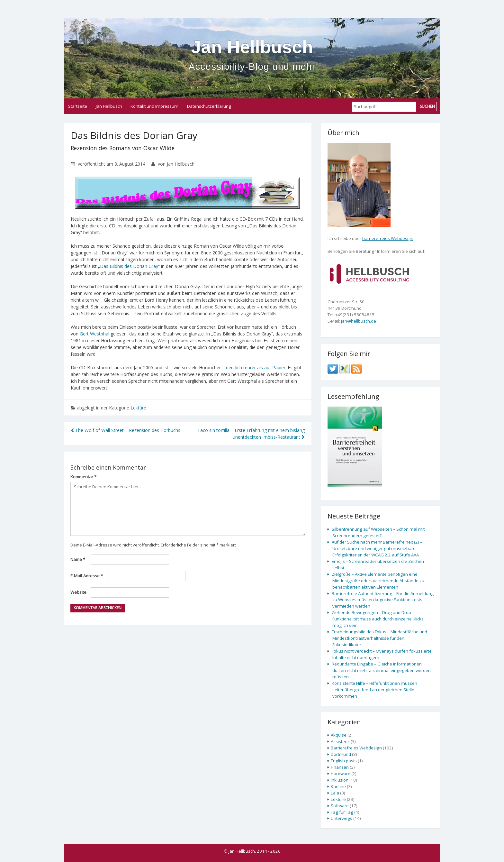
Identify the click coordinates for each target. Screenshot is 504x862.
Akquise (339, 735)
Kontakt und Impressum (154, 106)
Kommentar (83, 477)
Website (78, 592)
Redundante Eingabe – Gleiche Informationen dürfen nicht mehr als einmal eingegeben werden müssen (381, 670)
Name (78, 559)
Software (340, 806)
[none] (369, 273)
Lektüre (138, 408)
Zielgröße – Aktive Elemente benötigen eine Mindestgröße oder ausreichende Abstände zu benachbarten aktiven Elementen (378, 581)
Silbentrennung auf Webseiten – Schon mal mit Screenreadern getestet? (378, 532)
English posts (344, 761)
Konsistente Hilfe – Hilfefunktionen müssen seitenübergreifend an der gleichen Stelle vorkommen (374, 690)
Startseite (78, 106)
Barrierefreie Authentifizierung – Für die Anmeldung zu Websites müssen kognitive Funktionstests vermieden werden (383, 600)
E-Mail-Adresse (87, 576)
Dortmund (341, 754)
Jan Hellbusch (252, 55)
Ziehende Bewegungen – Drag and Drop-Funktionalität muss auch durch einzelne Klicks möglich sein (378, 619)
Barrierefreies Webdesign (356, 748)
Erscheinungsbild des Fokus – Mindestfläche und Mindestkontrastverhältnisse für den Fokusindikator (379, 638)
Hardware (341, 774)
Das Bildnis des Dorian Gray (129, 266)
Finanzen (340, 767)
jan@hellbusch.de (359, 321)
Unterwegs (342, 818)
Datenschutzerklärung (209, 106)
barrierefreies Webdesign (388, 238)
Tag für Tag (342, 812)
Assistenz (340, 741)
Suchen (427, 106)
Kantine (338, 786)
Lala (335, 793)
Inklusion (340, 780)
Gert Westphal (94, 334)
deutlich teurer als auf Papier (256, 367)
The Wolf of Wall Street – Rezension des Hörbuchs (126, 430)
